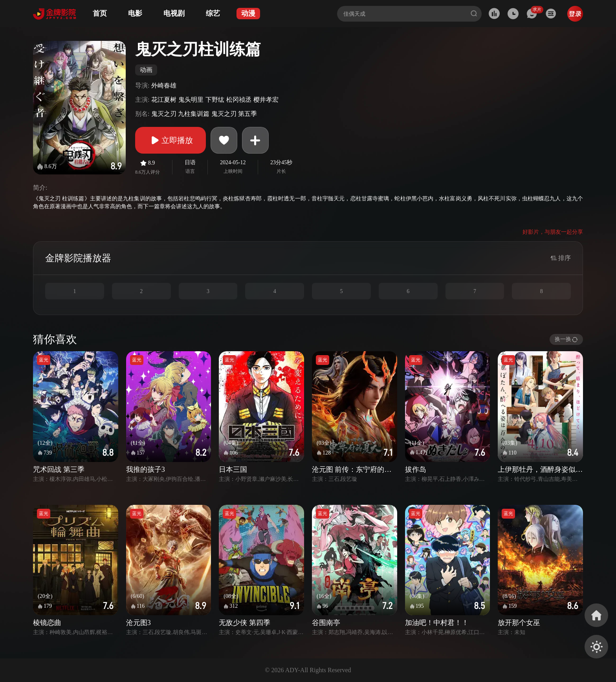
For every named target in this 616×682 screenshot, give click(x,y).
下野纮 (215, 100)
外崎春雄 (164, 85)
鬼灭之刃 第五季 (234, 114)
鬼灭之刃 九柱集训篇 (180, 114)
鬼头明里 (191, 100)
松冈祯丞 (239, 100)
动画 (146, 70)
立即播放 (170, 140)
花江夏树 (164, 100)
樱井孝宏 (266, 100)
